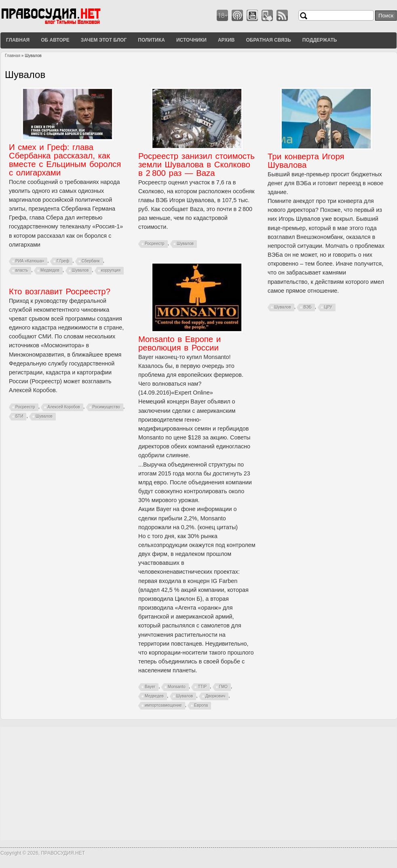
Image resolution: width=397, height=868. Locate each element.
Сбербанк (91, 261)
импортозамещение (163, 705)
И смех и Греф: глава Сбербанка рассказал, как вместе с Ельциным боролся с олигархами (65, 160)
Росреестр (155, 244)
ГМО (223, 687)
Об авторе (55, 40)
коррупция (111, 270)
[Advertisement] (198, 784)
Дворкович (215, 696)
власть (22, 270)
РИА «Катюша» (30, 261)
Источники (191, 40)
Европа (201, 705)
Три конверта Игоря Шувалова (306, 161)
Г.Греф (63, 261)
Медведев (50, 270)
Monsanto (177, 687)
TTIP (202, 687)
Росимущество (106, 407)
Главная (18, 40)
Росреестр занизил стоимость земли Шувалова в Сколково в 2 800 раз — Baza (196, 165)
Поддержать (320, 40)
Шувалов (80, 270)
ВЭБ (307, 307)
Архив (226, 40)
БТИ (19, 416)
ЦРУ (328, 307)
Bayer (150, 687)
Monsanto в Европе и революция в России (179, 343)
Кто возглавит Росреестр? (60, 291)
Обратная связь (268, 40)
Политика (151, 40)
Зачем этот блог (104, 40)
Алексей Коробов (64, 407)
